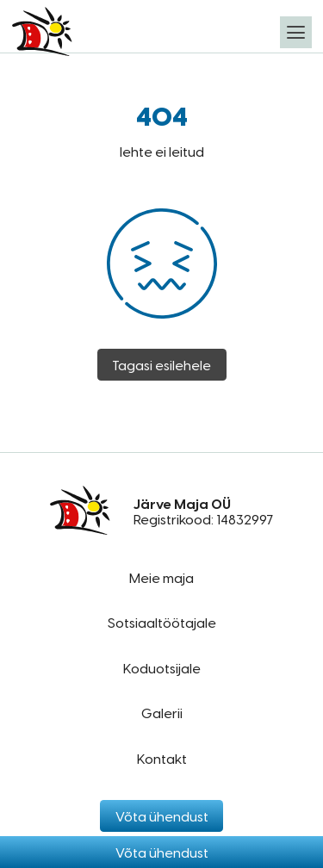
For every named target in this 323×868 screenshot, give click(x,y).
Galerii (162, 713)
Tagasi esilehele (161, 365)
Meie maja (161, 577)
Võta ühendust (162, 852)
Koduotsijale (162, 668)
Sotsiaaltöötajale (162, 622)
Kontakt (162, 758)
